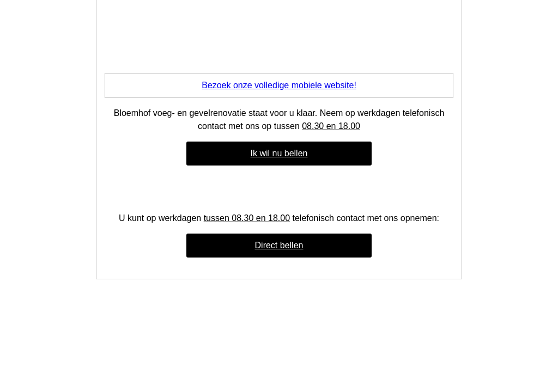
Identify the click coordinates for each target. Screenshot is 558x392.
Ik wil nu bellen (279, 153)
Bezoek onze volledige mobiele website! (279, 85)
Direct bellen (279, 245)
